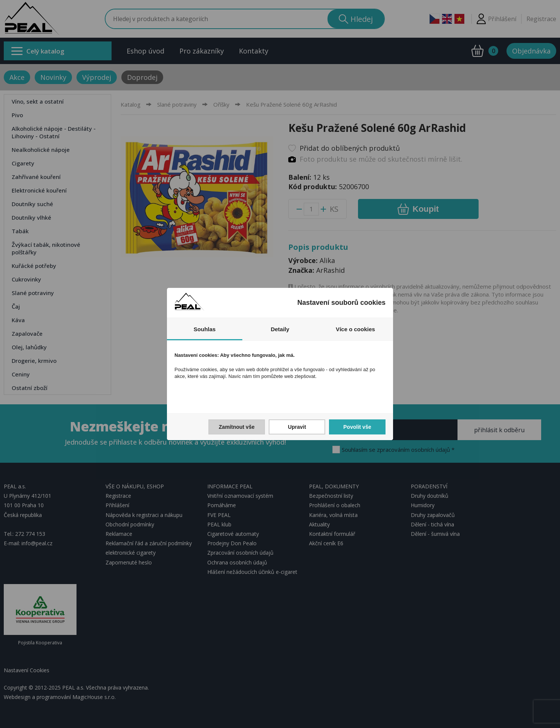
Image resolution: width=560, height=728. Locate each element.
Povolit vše (357, 427)
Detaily (280, 329)
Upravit (297, 427)
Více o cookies (355, 329)
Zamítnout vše (237, 427)
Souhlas (205, 329)
